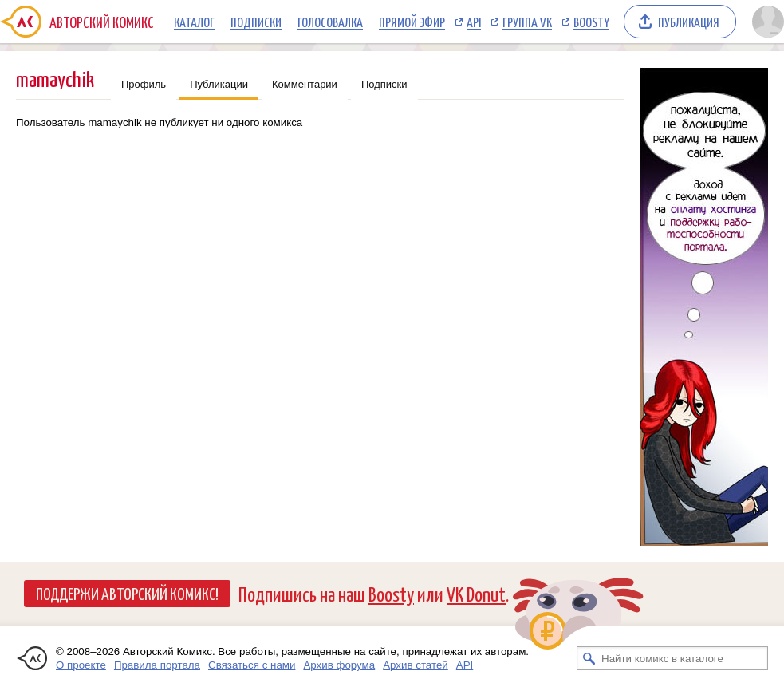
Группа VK (527, 22)
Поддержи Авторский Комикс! (127, 593)
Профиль (144, 84)
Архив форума (339, 665)
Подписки (256, 22)
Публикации (219, 84)
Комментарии (305, 84)
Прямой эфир (412, 22)
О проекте (81, 665)
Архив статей (416, 665)
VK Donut (476, 593)
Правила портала (157, 665)
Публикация (689, 22)
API (474, 22)
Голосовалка (330, 22)
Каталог (194, 22)
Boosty (591, 22)
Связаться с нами (252, 665)
